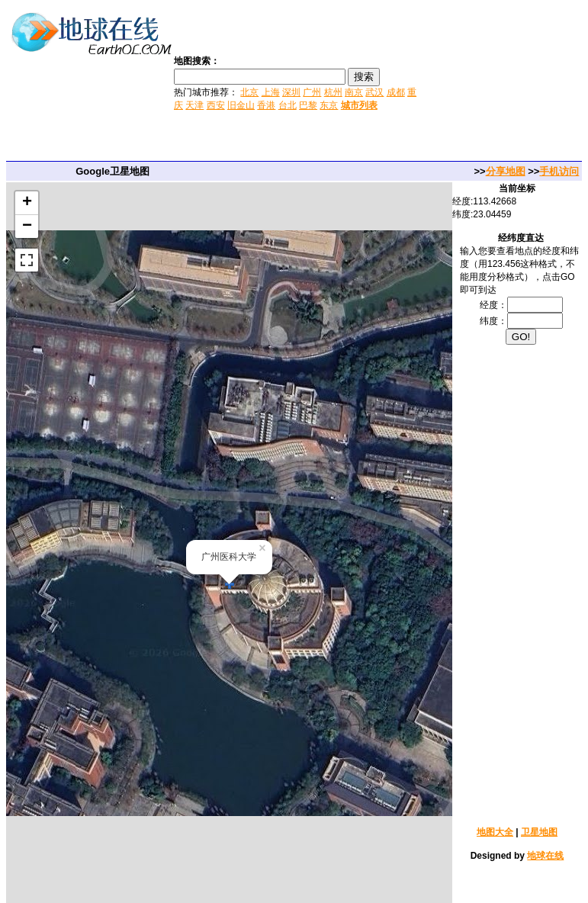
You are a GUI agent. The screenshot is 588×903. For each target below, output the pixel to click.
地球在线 (545, 856)
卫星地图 (539, 832)
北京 (249, 92)
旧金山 (241, 105)
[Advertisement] (504, 82)
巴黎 (308, 105)
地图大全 (495, 832)
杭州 (333, 92)
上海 (271, 92)
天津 (194, 105)
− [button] (27, 227)
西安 (216, 105)
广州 (312, 92)
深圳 (291, 92)
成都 (396, 92)
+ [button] (27, 203)
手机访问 (559, 171)
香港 (266, 105)
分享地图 (506, 171)
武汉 (374, 92)
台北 (288, 105)
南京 (354, 92)
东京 (329, 105)
